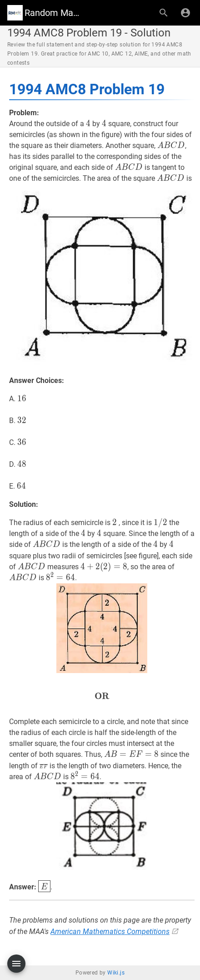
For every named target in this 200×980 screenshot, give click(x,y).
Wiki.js (116, 973)
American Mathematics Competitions (110, 932)
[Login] (185, 13)
